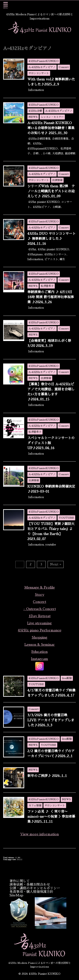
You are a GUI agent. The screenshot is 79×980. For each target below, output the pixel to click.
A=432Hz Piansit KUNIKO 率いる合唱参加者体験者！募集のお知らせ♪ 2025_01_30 (51, 128)
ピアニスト (51, 259)
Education (39, 652)
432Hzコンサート (55, 254)
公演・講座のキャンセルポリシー (35, 888)
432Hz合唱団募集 (39, 139)
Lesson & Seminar (40, 645)
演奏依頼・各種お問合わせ (30, 885)
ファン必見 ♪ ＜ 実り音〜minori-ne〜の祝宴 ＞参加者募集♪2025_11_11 (51, 817)
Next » (56, 564)
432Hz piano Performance (40, 630)
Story (40, 595)
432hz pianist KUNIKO (44, 202)
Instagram (39, 659)
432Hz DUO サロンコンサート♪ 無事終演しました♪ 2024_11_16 (52, 239)
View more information (39, 834)
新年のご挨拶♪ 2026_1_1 (47, 776)
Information (36, 90)
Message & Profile (39, 588)
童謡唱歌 (70, 153)
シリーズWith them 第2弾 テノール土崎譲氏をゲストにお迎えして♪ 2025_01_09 (51, 191)
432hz (32, 249)
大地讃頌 (58, 153)
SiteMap (16, 895)
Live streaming (39, 623)
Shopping (40, 638)
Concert (39, 602)
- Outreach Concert (40, 609)
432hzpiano (35, 254)
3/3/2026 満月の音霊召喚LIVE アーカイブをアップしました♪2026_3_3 (51, 720)
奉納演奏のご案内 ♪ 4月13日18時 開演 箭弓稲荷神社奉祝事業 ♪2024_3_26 (51, 297)
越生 (62, 259)
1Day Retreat (40, 616)
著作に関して (20, 881)
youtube (51, 545)
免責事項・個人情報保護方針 (31, 892)
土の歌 (47, 153)
